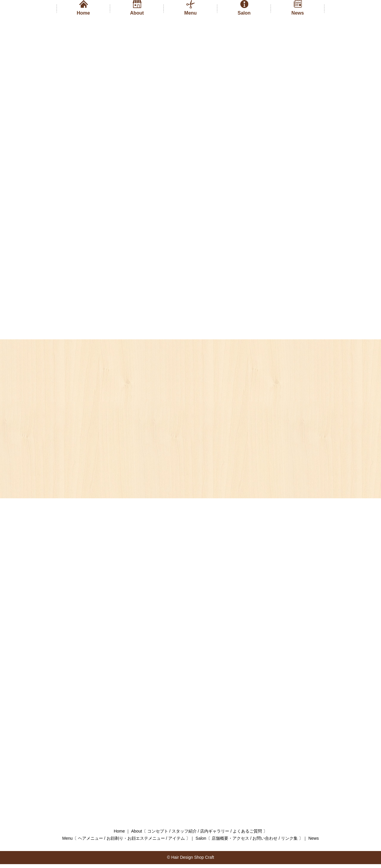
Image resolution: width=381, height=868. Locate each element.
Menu (190, 13)
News (298, 13)
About (137, 13)
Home (83, 13)
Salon (244, 13)
